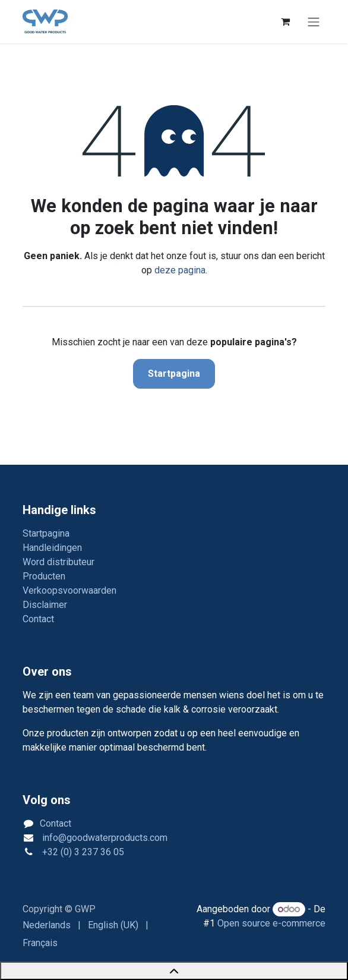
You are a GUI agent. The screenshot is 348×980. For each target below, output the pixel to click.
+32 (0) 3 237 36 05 (82, 852)
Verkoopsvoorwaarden (69, 590)
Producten (44, 576)
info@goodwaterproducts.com (104, 838)
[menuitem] (47, 925)
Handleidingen (52, 548)
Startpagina (174, 374)
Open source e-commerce (271, 923)
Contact (38, 619)
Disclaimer (45, 605)
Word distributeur (58, 562)
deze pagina (180, 270)
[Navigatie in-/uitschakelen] (314, 22)
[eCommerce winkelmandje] (285, 21)
